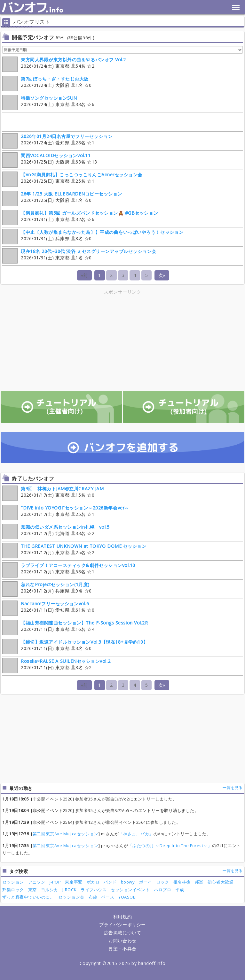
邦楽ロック (13, 890)
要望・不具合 (122, 949)
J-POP (55, 882)
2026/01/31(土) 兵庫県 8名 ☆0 (93, 236)
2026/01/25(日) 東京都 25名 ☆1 (72, 179)
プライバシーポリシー (122, 925)
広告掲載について (122, 933)
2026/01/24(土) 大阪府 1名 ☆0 (47, 83)
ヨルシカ (50, 890)
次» (162, 275)
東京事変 (74, 882)
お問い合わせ (122, 941)
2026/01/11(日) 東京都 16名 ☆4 (75, 627)
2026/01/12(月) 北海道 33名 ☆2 (56, 531)
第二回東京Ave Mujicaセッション (66, 834)
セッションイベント (130, 890)
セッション (13, 882)
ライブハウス (94, 890)
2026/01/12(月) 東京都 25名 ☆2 (74, 550)
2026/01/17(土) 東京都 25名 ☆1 (66, 512)
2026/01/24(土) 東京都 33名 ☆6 (48, 102)
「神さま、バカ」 (136, 834)
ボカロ (93, 882)
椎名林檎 (182, 882)
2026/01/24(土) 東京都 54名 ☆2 (64, 64)
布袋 (93, 897)
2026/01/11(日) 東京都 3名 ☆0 (75, 646)
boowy (128, 882)
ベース (108, 897)
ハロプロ (162, 890)
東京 (32, 890)
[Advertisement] (67, 341)
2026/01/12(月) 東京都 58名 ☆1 (69, 569)
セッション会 (71, 897)
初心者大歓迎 (221, 882)
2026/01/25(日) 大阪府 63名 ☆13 (50, 160)
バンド (110, 882)
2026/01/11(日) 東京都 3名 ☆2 (56, 665)
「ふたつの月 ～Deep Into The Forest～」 (170, 846)
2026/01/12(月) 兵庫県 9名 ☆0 (47, 589)
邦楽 (199, 882)
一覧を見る (233, 788)
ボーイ (146, 882)
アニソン (37, 882)
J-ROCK (69, 890)
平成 (180, 890)
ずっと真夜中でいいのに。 (28, 897)
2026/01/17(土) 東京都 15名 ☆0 (53, 493)
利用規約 (122, 917)
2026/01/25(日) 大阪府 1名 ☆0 (62, 198)
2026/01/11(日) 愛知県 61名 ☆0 (48, 608)
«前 (84, 275)
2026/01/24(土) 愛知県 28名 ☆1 (57, 140)
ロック (163, 882)
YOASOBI (128, 897)
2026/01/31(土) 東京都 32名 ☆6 (80, 217)
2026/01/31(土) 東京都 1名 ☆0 (79, 255)
